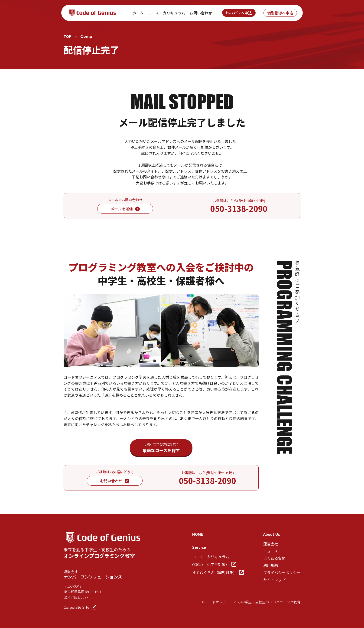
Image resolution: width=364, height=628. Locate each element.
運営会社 (271, 544)
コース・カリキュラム (167, 13)
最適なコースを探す (161, 448)
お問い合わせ (201, 13)
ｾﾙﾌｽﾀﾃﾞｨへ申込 (239, 13)
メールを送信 (125, 209)
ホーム (138, 13)
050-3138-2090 (239, 209)
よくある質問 (274, 558)
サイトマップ (274, 580)
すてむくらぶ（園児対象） (218, 572)
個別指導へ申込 (280, 13)
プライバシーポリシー (282, 572)
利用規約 (271, 565)
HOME (198, 534)
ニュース (271, 551)
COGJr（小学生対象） (214, 564)
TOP (67, 37)
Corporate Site (80, 607)
